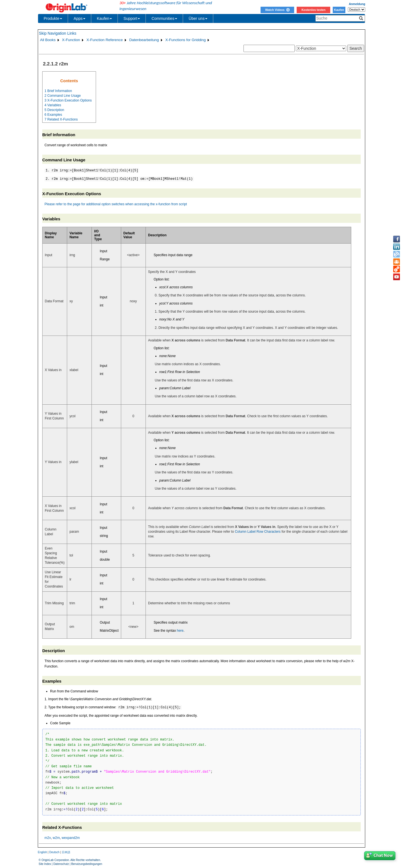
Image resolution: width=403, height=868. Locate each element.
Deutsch (54, 852)
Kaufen (339, 10)
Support (132, 18)
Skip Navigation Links (58, 33)
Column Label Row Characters (258, 532)
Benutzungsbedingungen (87, 864)
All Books (48, 40)
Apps (79, 18)
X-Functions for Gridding (186, 40)
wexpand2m (71, 838)
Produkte (53, 18)
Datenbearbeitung (144, 40)
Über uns (198, 18)
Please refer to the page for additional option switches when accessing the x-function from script (116, 204)
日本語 (66, 852)
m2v (48, 838)
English (42, 852)
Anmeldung (357, 4)
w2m (56, 838)
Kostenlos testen (313, 10)
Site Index (45, 864)
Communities (164, 18)
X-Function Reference (105, 40)
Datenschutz (61, 864)
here (180, 631)
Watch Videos (277, 10)
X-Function (71, 40)
